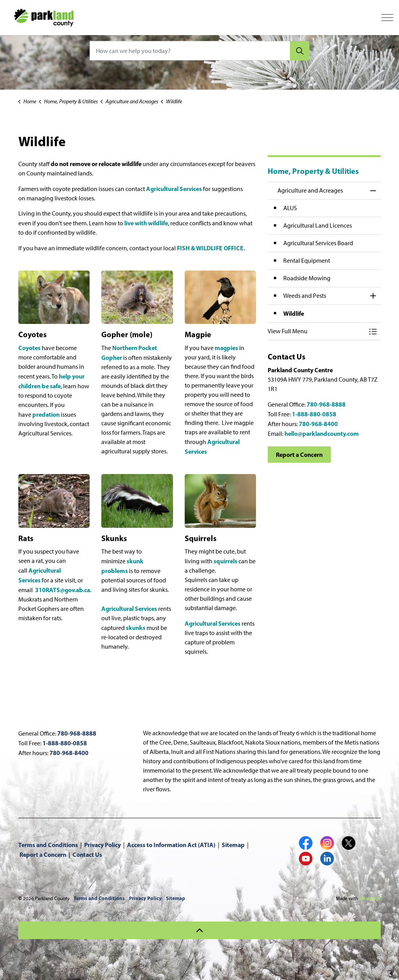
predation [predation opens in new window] (46, 414)
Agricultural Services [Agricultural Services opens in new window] (174, 189)
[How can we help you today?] (199, 51)
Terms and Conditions (48, 845)
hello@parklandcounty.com (322, 433)
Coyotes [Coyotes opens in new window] (29, 348)
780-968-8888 (326, 404)
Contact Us (87, 854)
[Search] (300, 51)
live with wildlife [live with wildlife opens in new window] (146, 223)
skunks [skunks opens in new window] (136, 628)
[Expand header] (387, 18)
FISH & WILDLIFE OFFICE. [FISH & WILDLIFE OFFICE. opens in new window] (211, 248)
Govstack (370, 898)
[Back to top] (199, 930)
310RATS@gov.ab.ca (63, 590)
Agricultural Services (213, 623)
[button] (316, 331)
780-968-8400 (318, 424)
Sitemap (233, 845)
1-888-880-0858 (314, 414)
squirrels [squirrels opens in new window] (225, 561)
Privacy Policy (102, 845)
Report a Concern (299, 455)
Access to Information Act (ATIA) (171, 845)
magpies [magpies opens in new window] (226, 348)
